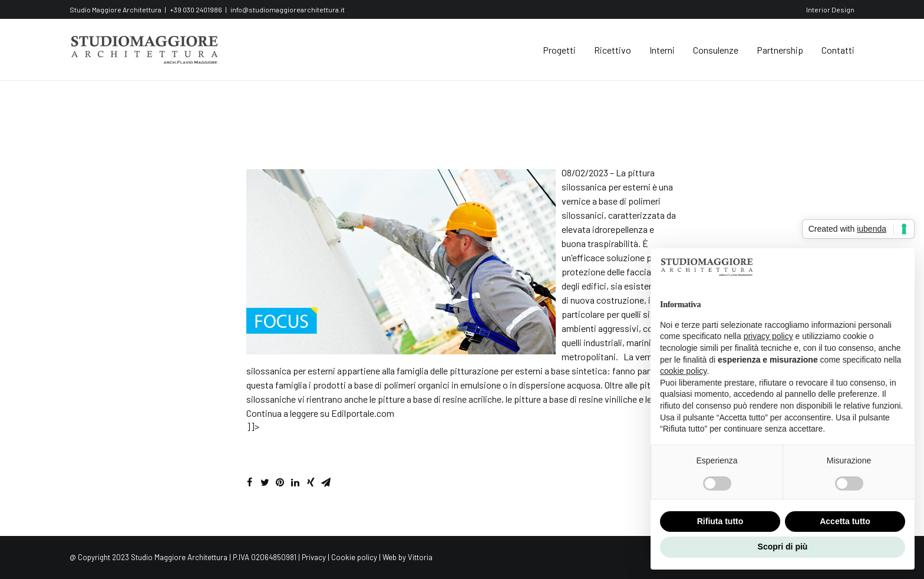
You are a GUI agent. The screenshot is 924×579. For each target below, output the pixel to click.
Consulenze (716, 50)
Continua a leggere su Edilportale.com (320, 413)
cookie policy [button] (683, 371)
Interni (662, 50)
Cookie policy (354, 557)
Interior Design (830, 9)
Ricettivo (613, 50)
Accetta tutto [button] (845, 521)
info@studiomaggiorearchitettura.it (288, 9)
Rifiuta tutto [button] (720, 521)
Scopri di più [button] (783, 547)
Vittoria (420, 557)
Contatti (838, 50)
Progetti (559, 50)
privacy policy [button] (768, 336)
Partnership (780, 50)
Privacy (314, 557)
